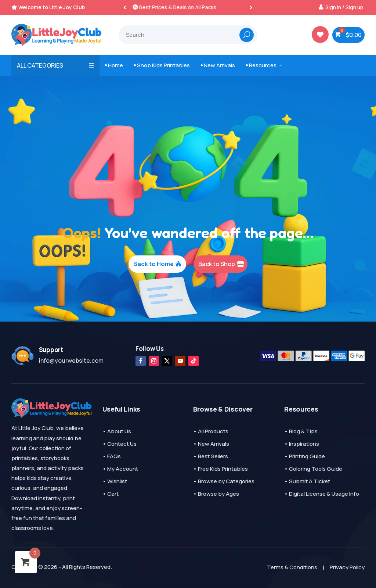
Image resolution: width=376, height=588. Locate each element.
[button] (251, 7)
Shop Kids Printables (162, 65)
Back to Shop (217, 264)
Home (114, 65)
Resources (265, 65)
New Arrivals (218, 65)
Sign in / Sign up (344, 7)
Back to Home (153, 264)
